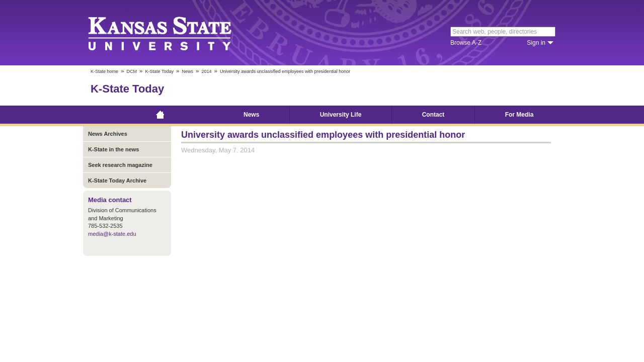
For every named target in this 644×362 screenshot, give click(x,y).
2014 (206, 71)
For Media (519, 115)
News (187, 71)
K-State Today (159, 71)
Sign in (536, 43)
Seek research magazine (120, 165)
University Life (341, 115)
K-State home (104, 71)
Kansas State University (172, 33)
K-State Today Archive (117, 180)
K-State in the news (113, 149)
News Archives (108, 134)
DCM (132, 71)
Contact (433, 115)
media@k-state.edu (112, 234)
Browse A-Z (466, 43)
